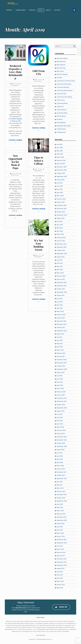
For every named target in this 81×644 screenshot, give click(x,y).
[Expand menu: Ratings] (13, 10)
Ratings (9, 10)
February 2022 (61, 315)
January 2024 (61, 241)
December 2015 (62, 517)
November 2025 (62, 170)
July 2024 (59, 222)
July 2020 (59, 376)
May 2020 (60, 382)
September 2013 (62, 565)
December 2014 (62, 540)
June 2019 (60, 418)
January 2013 (61, 585)
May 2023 (60, 267)
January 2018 (61, 469)
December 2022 (62, 283)
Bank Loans (60, 71)
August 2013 (61, 569)
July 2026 (59, 144)
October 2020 (61, 366)
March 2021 (60, 350)
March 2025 (60, 196)
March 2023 (60, 273)
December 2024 (62, 205)
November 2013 (62, 562)
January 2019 (61, 434)
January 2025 (61, 202)
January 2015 (61, 536)
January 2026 (61, 164)
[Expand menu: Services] (36, 10)
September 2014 (62, 543)
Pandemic (60, 119)
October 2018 (61, 443)
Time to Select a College (39, 160)
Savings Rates (20, 10)
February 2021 (61, 353)
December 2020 (62, 360)
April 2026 (60, 154)
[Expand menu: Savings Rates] (26, 10)
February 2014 (61, 552)
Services (32, 10)
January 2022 (61, 318)
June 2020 (60, 379)
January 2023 (61, 279)
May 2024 (60, 228)
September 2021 (62, 331)
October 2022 (61, 289)
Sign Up (61, 607)
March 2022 (60, 312)
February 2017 (61, 491)
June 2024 (60, 225)
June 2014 (60, 546)
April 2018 (60, 463)
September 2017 (62, 479)
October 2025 (61, 173)
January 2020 (61, 395)
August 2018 (61, 450)
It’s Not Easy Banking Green (39, 245)
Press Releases (61, 123)
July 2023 (59, 260)
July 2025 (59, 183)
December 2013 (62, 559)
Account (57, 10)
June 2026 (60, 148)
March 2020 (60, 389)
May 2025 (60, 189)
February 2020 (61, 392)
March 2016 (60, 511)
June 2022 (60, 302)
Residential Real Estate (64, 126)
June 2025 (60, 186)
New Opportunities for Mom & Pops (15, 162)
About (48, 10)
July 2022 (59, 299)
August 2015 (61, 524)
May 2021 (60, 344)
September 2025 (62, 177)
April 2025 (60, 193)
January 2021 (61, 357)
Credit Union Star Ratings (64, 97)
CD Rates (59, 78)
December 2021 (62, 321)
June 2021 (60, 340)
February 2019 (61, 430)
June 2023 (60, 263)
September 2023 (62, 254)
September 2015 (62, 520)
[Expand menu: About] (51, 10)
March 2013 (60, 581)
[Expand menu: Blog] (43, 10)
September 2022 (62, 292)
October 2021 (61, 328)
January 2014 (61, 556)
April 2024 (60, 231)
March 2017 (60, 488)
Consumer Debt (61, 94)
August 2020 (61, 373)
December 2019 (62, 398)
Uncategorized (61, 132)
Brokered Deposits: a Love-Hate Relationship (15, 72)
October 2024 (61, 212)
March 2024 (60, 234)
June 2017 (60, 482)
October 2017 (61, 475)
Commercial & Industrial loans (66, 81)
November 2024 (62, 209)
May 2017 (60, 485)
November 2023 (62, 247)
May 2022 (60, 305)
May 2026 (60, 151)
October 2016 (61, 498)
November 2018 (62, 440)
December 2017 (62, 472)
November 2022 (62, 286)
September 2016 (62, 501)
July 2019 (59, 414)
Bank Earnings (61, 68)
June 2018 (60, 456)
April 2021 (60, 347)
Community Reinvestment (65, 91)
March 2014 (60, 549)
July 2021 (59, 337)
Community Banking (63, 87)
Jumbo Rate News (62, 113)
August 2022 (61, 295)
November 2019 (62, 402)
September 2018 (62, 446)
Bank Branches (61, 62)
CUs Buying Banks (62, 103)
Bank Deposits (61, 65)
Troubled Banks (61, 129)
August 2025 (61, 180)
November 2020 (62, 363)
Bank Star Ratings (62, 75)
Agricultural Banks (62, 58)
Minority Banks (61, 116)
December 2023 (62, 244)
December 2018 (62, 437)
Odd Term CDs (39, 72)
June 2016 (60, 504)
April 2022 (60, 308)
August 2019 (61, 411)
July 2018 (59, 453)
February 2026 (61, 160)
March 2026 (60, 157)
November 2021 (62, 324)
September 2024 (62, 215)
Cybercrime (60, 107)
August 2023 (61, 257)
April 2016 (60, 508)
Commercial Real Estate (64, 84)
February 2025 (61, 199)
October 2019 (61, 405)
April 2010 (60, 588)
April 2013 (60, 578)
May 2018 (60, 459)
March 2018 (60, 466)
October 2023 (61, 250)
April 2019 (60, 424)
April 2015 (60, 530)
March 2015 (60, 533)
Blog (41, 10)
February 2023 (61, 276)
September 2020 (62, 369)
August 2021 (61, 334)
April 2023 (60, 270)
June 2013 (60, 572)
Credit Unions (61, 100)
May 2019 (60, 421)
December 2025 (62, 167)
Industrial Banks (62, 110)
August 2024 (61, 218)
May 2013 (60, 575)
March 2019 (60, 427)
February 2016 (61, 514)
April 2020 (60, 385)
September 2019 (62, 408)
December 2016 (62, 495)
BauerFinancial (15, 85)
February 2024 (61, 238)
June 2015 (60, 527)
